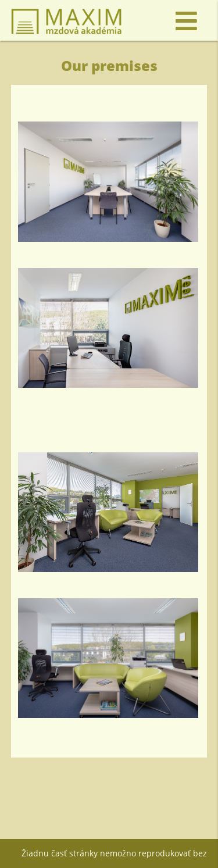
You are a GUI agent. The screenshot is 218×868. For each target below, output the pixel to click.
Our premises (109, 65)
